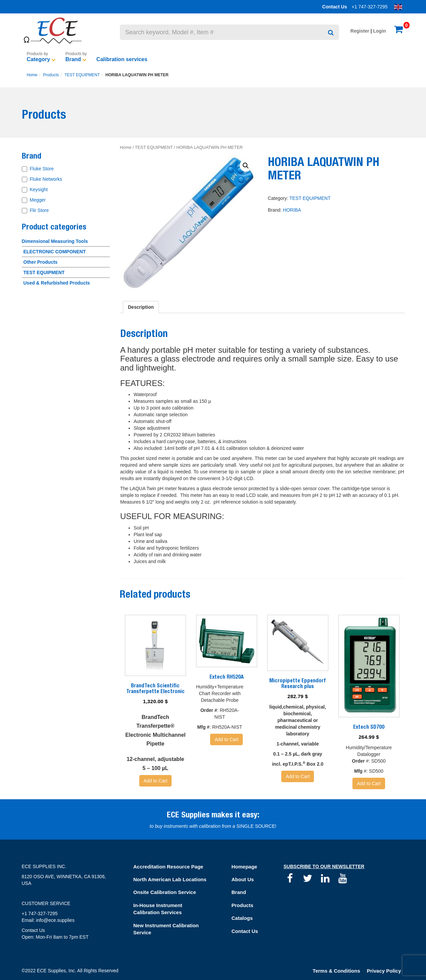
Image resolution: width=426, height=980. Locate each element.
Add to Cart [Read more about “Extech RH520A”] (226, 739)
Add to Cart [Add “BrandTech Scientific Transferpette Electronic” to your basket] (156, 781)
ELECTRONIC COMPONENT (55, 252)
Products (51, 75)
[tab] (141, 307)
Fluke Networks (46, 179)
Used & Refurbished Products (57, 283)
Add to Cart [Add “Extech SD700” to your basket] (369, 783)
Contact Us (335, 7)
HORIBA (292, 210)
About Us (243, 879)
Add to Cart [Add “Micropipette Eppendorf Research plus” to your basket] (298, 776)
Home (32, 75)
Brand (73, 59)
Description (141, 307)
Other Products (41, 262)
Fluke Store (42, 169)
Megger (38, 200)
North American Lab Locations (170, 879)
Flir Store (39, 210)
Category (38, 59)
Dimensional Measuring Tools (55, 241)
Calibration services (122, 59)
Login (380, 31)
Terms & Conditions (336, 971)
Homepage (245, 867)
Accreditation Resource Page (168, 867)
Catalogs (242, 918)
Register (360, 31)
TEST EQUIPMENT (82, 75)
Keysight (39, 189)
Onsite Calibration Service (165, 892)
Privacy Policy (384, 971)
